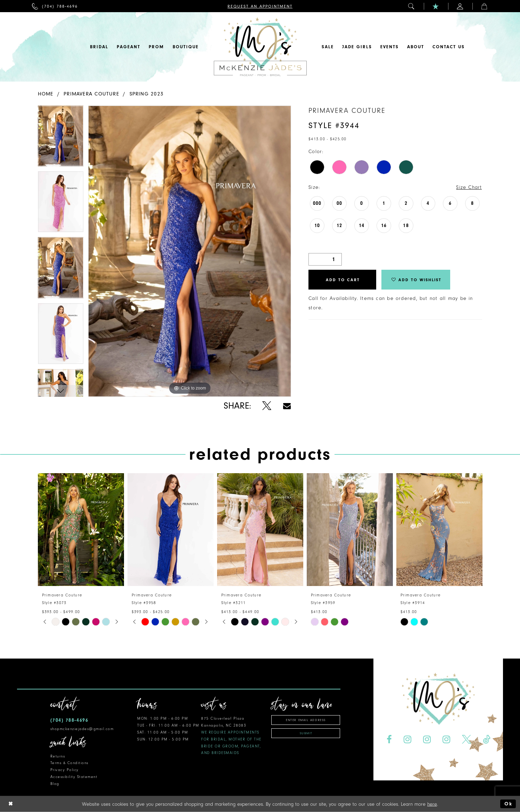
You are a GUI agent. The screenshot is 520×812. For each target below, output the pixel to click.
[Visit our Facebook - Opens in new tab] (389, 740)
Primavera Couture (91, 94)
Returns (58, 756)
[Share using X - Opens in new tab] (267, 406)
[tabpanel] (61, 139)
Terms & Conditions (69, 763)
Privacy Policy (65, 770)
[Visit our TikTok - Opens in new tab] (486, 740)
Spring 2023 (147, 94)
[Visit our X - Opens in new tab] (466, 740)
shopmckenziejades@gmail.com (82, 729)
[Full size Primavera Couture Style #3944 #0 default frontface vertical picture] (190, 251)
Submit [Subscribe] (306, 733)
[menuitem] (55, 6)
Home (46, 94)
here (432, 804)
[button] (412, 6)
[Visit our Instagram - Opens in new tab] (408, 740)
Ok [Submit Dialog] (508, 804)
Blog (55, 784)
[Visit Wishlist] (436, 6)
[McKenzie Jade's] (260, 47)
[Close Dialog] (11, 804)
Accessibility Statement (74, 777)
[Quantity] (325, 259)
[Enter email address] (306, 720)
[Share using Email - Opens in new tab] (287, 406)
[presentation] (81, 530)
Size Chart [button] (469, 187)
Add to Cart (343, 280)
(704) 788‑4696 (69, 720)
